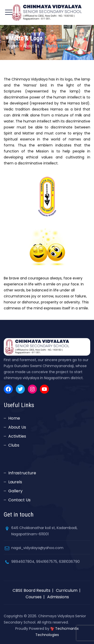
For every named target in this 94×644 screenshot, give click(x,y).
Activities (17, 436)
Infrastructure (22, 473)
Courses (34, 597)
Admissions (58, 597)
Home (13, 46)
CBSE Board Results (31, 590)
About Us (17, 427)
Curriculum (67, 590)
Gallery (15, 491)
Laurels (15, 482)
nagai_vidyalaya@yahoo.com (37, 548)
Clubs (14, 445)
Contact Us (19, 500)
